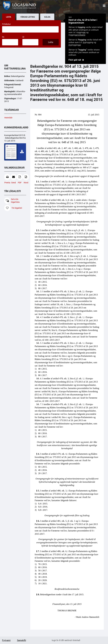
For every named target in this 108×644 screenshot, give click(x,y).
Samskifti (22, 640)
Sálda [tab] (47, 17)
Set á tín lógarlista (12, 201)
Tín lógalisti (13, 208)
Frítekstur (6, 24)
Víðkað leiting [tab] (28, 17)
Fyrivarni (6, 640)
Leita (51, 42)
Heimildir (8, 118)
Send (13, 179)
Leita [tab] (9, 17)
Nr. (3, 37)
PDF (20, 179)
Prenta (7, 179)
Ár (23, 37)
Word (26, 179)
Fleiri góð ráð (75, 60)
